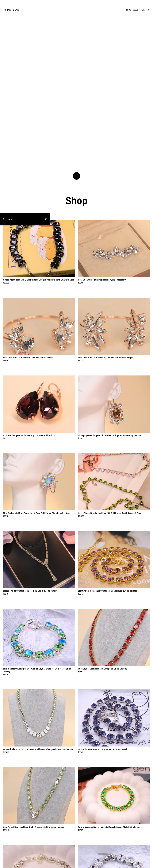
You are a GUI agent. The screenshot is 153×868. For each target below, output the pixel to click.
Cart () (146, 10)
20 (91, 856)
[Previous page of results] (59, 856)
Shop (128, 10)
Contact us (143, 863)
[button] (25, 67)
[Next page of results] (95, 856)
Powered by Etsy (28, 863)
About (136, 10)
